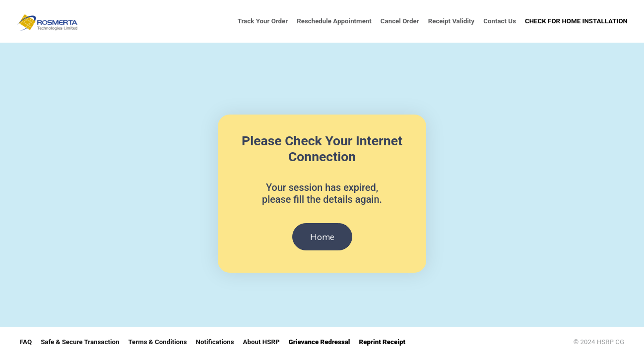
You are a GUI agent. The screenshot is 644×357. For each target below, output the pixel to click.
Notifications (215, 342)
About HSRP (261, 342)
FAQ (26, 342)
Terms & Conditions (157, 342)
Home (322, 237)
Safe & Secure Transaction (80, 342)
